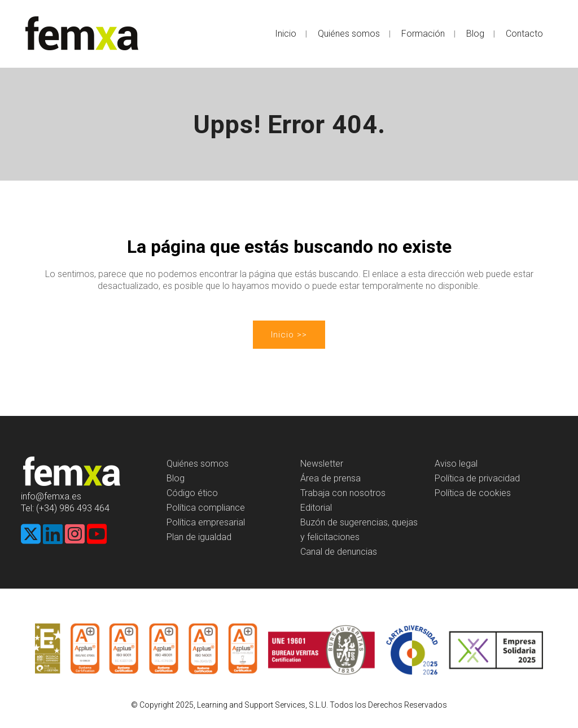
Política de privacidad (477, 478)
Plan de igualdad (199, 537)
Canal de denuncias (339, 552)
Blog (176, 478)
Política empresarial (206, 522)
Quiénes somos (198, 464)
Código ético (192, 493)
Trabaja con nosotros (343, 493)
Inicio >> (289, 335)
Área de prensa (330, 478)
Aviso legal (456, 464)
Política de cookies (473, 493)
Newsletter (322, 464)
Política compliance (206, 508)
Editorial (316, 508)
